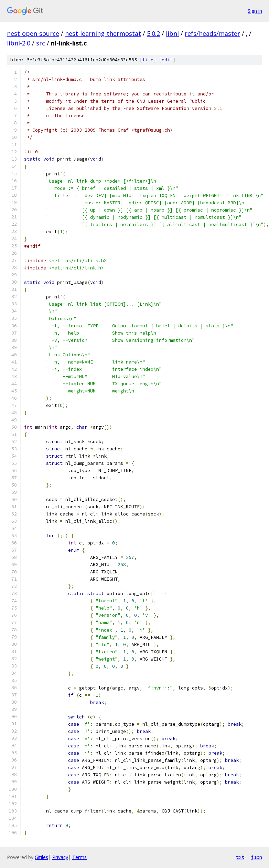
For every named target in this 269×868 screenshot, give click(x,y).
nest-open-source (33, 33)
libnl (172, 33)
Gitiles (41, 857)
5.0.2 (153, 33)
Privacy (60, 857)
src (41, 43)
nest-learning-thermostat (103, 33)
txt (240, 857)
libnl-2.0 (19, 43)
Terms (79, 857)
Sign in (255, 11)
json (257, 857)
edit (167, 60)
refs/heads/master (212, 33)
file (148, 60)
